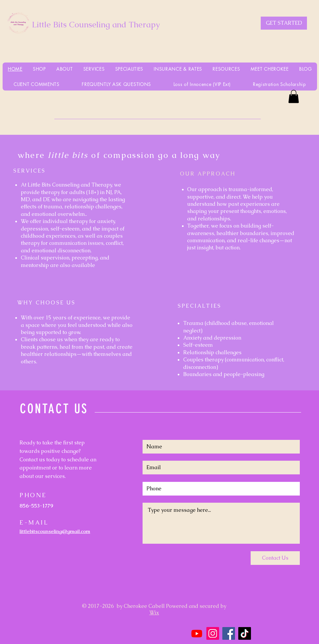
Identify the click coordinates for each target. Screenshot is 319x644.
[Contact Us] (275, 558)
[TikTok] (245, 633)
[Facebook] (229, 633)
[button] (294, 97)
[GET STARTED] (284, 23)
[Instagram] (213, 633)
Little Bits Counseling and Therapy (96, 24)
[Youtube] (197, 633)
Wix (154, 613)
